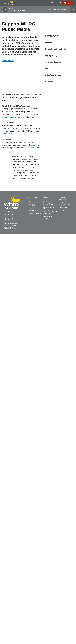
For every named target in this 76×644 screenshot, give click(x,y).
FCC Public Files (64, 203)
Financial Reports (49, 204)
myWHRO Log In (33, 215)
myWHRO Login (55, 3)
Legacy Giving (51, 56)
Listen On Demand (34, 206)
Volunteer (49, 69)
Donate (68, 3)
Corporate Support (53, 62)
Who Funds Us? (48, 217)
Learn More (7, 134)
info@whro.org (16, 229)
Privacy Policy (63, 207)
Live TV (30, 201)
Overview (46, 201)
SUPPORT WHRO (52, 36)
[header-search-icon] (46, 3)
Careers (46, 206)
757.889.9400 (7, 229)
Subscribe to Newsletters (32, 211)
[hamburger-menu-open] (5, 3)
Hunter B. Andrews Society (56, 49)
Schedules (31, 207)
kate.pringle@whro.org (12, 117)
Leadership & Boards (50, 203)
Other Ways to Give (53, 75)
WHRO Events (33, 209)
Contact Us (50, 82)
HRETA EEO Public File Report (64, 205)
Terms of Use (63, 209)
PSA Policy (62, 210)
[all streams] (73, 10)
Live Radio (31, 204)
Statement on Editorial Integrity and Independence (50, 214)
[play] (5, 10)
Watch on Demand (34, 203)
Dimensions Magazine (35, 214)
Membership (50, 43)
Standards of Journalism (47, 210)
